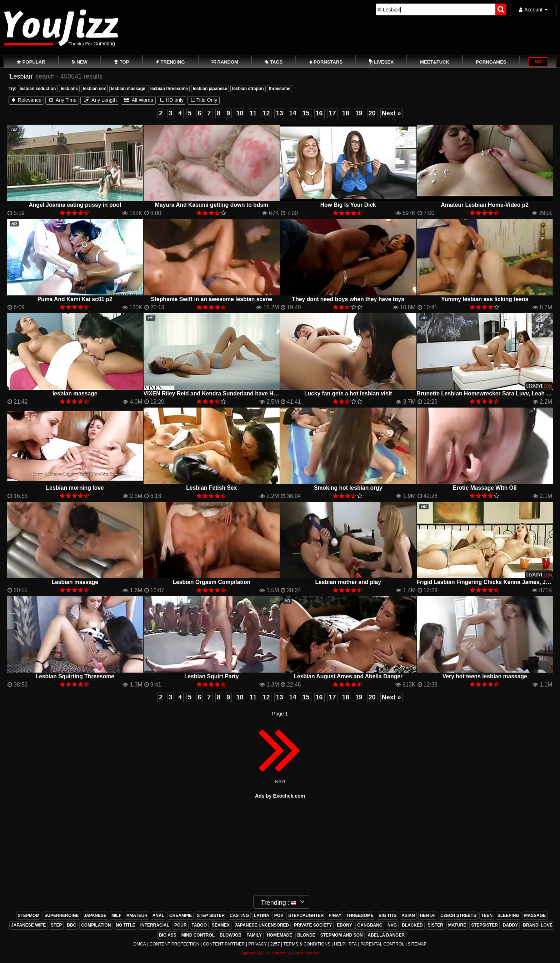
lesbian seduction (38, 89)
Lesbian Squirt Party (211, 676)
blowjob (231, 935)
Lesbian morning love (75, 488)
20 (372, 113)
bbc (71, 925)
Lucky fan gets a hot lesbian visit (348, 393)
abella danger (386, 935)
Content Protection (175, 944)
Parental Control (382, 944)
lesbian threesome (169, 89)
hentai (428, 915)
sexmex (221, 925)
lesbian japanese (210, 89)
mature (457, 925)
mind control (198, 935)
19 (359, 113)
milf (116, 915)
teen (487, 915)
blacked (412, 925)
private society (313, 925)
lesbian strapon (248, 89)
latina (262, 915)
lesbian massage (128, 89)
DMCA (139, 944)
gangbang (370, 925)
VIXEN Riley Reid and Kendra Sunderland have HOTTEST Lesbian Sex (237, 393)
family (254, 935)
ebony (344, 925)
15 (306, 113)
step (56, 925)
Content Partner (224, 944)
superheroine (61, 915)
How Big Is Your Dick (348, 205)
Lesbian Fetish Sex (211, 488)
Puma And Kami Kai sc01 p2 (75, 299)
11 (253, 113)
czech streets (458, 915)
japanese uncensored (262, 925)
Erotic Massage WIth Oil (485, 488)
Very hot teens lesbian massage (485, 676)
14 (293, 113)
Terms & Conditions (307, 944)
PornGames (491, 62)
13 (279, 113)
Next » (391, 113)
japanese (95, 915)
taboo (199, 925)
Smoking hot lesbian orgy (348, 488)
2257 (275, 944)
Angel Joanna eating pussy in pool (75, 205)
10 (240, 113)
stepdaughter (306, 915)
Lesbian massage (75, 582)
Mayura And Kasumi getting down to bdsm (212, 205)
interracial (155, 925)
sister (436, 925)
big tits (388, 915)
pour (181, 925)
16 (319, 113)
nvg (392, 925)
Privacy (257, 944)
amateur (137, 915)
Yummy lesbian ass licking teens (485, 299)
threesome (279, 89)
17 (332, 113)
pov (279, 915)
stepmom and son (342, 935)
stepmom (29, 915)
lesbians (69, 89)
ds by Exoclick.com (282, 796)
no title (126, 925)
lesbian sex (94, 89)
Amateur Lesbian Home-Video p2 (485, 205)
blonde (306, 935)
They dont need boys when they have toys (348, 299)
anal (158, 915)
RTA (353, 944)
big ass (168, 935)
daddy (511, 925)
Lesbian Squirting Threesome (75, 676)
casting (239, 915)
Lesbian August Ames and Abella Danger (348, 676)
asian (408, 915)
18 (346, 113)
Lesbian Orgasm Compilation (211, 582)
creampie (181, 915)
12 (266, 113)
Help (339, 944)
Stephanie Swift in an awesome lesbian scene (211, 299)
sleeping (508, 915)
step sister (211, 915)
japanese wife (28, 925)
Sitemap (417, 944)
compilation (96, 925)
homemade (279, 935)
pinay (335, 915)
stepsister (484, 925)
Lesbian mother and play (348, 582)
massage (535, 915)
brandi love (538, 925)
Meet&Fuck (435, 62)
